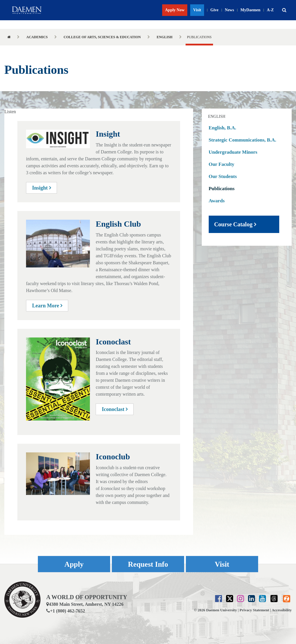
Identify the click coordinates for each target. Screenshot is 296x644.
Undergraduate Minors (233, 152)
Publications (222, 189)
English (165, 37)
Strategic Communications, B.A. (243, 140)
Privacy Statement (254, 610)
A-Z (270, 10)
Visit (197, 10)
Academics (37, 37)
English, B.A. (222, 128)
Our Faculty (222, 164)
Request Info (148, 564)
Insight (41, 188)
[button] (284, 10)
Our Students (223, 176)
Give (214, 10)
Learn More (47, 306)
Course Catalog (233, 224)
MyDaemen (250, 10)
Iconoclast (115, 409)
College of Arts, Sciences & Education (102, 37)
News (230, 10)
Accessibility (282, 610)
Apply (74, 564)
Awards (217, 201)
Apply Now (175, 10)
